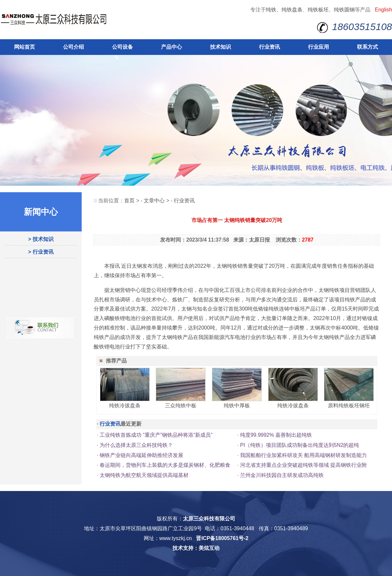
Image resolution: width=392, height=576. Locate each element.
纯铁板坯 (318, 10)
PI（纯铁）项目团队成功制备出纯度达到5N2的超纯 (300, 445)
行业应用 (318, 47)
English (384, 10)
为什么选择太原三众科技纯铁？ (136, 445)
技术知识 (220, 47)
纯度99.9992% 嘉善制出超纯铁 (276, 435)
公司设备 (122, 47)
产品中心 (171, 47)
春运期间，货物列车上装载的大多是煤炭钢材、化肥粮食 (165, 465)
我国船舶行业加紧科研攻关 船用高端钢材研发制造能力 (303, 455)
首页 (129, 201)
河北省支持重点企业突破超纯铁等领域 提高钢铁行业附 (303, 465)
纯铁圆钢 (344, 10)
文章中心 (154, 201)
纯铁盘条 (292, 10)
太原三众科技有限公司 (209, 519)
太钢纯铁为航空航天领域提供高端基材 (144, 475)
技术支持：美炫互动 (196, 548)
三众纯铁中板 (181, 406)
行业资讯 (269, 47)
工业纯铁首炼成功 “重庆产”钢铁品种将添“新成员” (156, 435)
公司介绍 (73, 47)
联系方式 (367, 47)
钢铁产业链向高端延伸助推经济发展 (141, 455)
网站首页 (24, 47)
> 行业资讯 (41, 252)
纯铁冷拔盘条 (125, 406)
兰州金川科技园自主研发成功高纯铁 (282, 475)
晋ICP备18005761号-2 (222, 538)
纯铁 (271, 10)
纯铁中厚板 (237, 406)
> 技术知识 (41, 239)
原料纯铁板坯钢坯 (349, 406)
